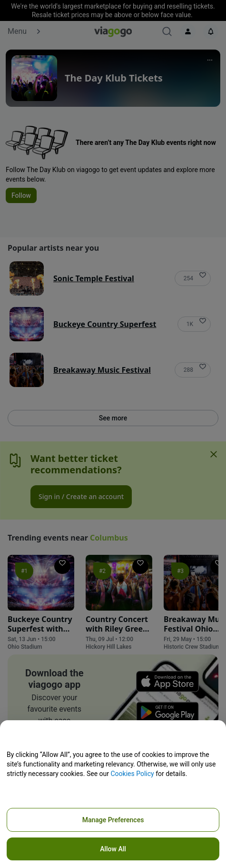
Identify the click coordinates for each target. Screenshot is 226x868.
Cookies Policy (132, 774)
